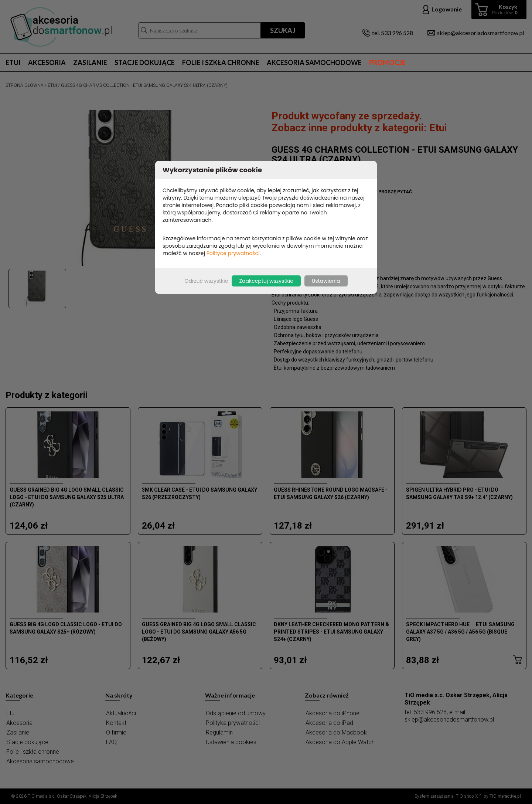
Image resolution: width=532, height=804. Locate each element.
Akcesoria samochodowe (314, 62)
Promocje (387, 62)
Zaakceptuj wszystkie (266, 281)
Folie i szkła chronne (221, 62)
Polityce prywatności (233, 253)
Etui (13, 62)
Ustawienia (326, 281)
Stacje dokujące (145, 62)
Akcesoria (47, 62)
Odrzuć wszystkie (206, 281)
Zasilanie (90, 62)
